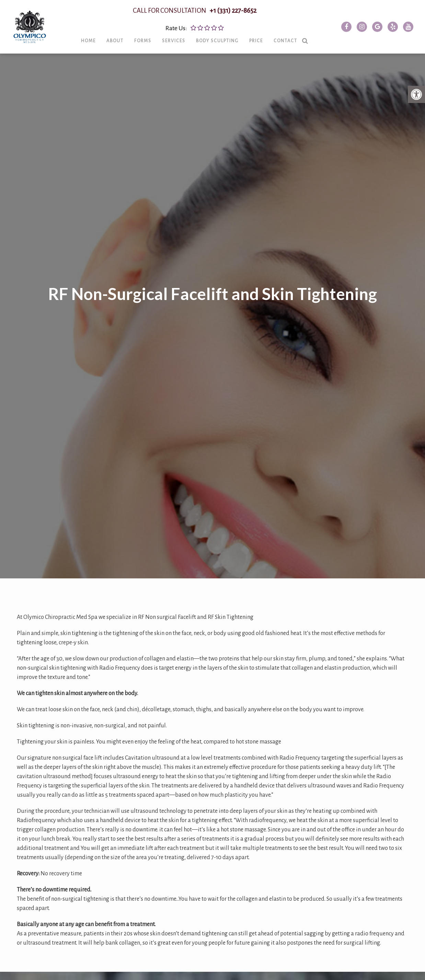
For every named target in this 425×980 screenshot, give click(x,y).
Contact (293, 45)
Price (264, 45)
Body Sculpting (225, 45)
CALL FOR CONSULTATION (202, 15)
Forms (150, 45)
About (123, 45)
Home (96, 45)
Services (181, 45)
